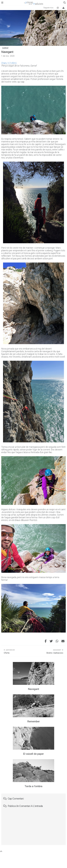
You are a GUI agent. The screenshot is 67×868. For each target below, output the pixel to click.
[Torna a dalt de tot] (1, 851)
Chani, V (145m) (9, 63)
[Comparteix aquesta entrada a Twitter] (51, 641)
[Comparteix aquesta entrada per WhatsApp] (57, 641)
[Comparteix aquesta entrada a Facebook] (46, 641)
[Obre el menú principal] (2, 3)
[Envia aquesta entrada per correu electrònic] (63, 641)
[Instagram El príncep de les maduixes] (58, 8)
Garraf (5, 48)
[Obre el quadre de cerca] (65, 3)
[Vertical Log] (63, 8)
